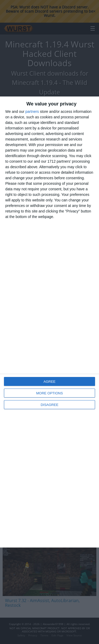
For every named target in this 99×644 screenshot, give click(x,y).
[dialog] (49, 322)
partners (32, 112)
